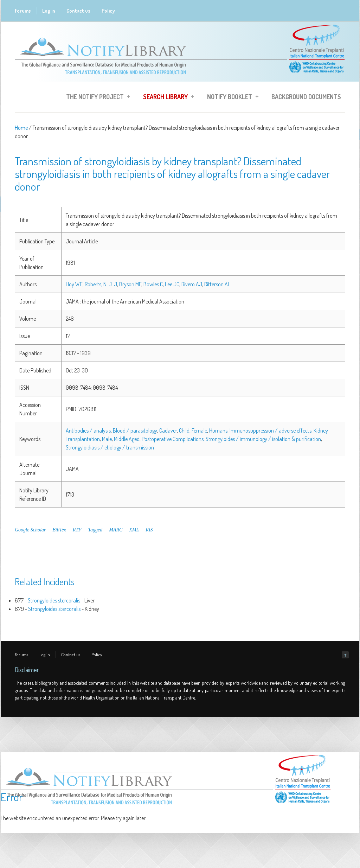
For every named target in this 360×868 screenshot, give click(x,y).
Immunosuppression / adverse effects (271, 430)
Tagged (95, 530)
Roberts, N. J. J (101, 284)
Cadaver (168, 430)
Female (199, 430)
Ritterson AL (217, 284)
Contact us (78, 11)
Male (107, 439)
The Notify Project (96, 98)
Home (21, 128)
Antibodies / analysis (88, 430)
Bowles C (153, 284)
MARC (116, 530)
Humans (218, 430)
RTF (77, 530)
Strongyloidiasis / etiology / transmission (110, 447)
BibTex (59, 530)
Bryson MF (130, 284)
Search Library (166, 98)
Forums (23, 11)
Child (184, 430)
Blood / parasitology (135, 430)
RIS (149, 530)
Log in (49, 11)
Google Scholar (30, 530)
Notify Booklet (231, 98)
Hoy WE (74, 284)
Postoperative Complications (173, 439)
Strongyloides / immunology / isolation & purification (263, 439)
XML (134, 530)
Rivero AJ (192, 284)
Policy (108, 11)
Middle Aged (127, 439)
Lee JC (172, 284)
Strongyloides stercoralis (54, 600)
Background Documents (306, 97)
